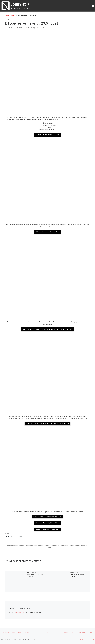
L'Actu (13, 15)
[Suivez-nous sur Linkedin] (93, 640)
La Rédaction (11, 28)
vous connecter (21, 613)
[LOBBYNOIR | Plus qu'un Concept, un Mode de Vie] (6, 6)
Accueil (7, 15)
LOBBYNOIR (13, 640)
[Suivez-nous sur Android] (81, 640)
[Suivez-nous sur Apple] (83, 640)
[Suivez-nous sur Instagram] (85, 640)
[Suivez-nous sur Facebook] (89, 640)
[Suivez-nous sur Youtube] (87, 640)
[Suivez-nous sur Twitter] (91, 640)
